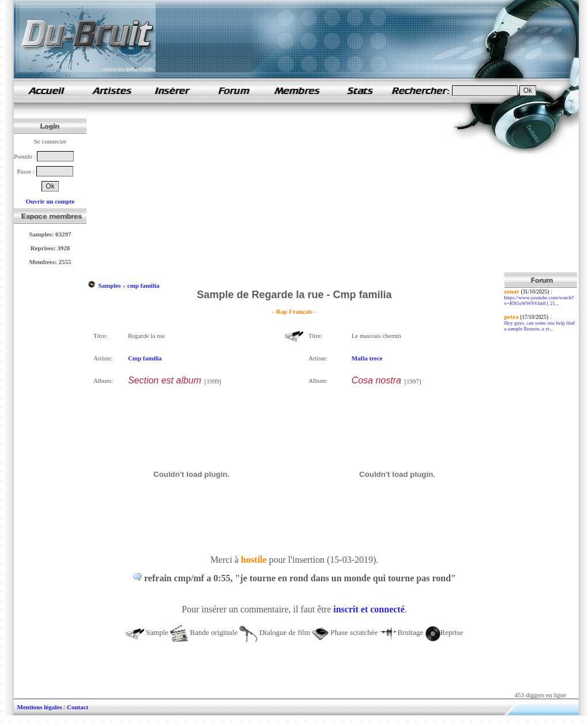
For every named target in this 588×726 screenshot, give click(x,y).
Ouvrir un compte (50, 201)
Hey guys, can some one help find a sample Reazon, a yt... (540, 326)
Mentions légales (40, 707)
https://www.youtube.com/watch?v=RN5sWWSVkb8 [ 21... (539, 300)
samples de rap (46, 90)
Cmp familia (145, 358)
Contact (78, 707)
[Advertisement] (294, 192)
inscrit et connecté (369, 609)
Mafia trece (367, 358)
